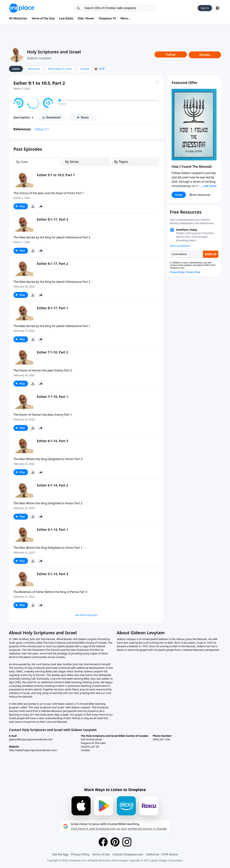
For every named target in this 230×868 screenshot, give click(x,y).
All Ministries (18, 18)
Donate (205, 55)
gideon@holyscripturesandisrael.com (31, 739)
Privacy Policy (80, 854)
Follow (171, 55)
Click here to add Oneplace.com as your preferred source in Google (119, 829)
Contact (85, 69)
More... (125, 18)
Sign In (205, 8)
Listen (16, 69)
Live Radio (66, 18)
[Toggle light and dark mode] (218, 8)
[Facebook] (103, 842)
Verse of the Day (43, 18)
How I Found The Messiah (192, 166)
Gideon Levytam (39, 58)
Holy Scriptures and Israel (54, 52)
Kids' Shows (86, 18)
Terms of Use (101, 854)
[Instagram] (127, 842)
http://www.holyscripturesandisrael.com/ (33, 750)
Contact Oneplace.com (128, 854)
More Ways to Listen (60, 69)
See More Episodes (86, 615)
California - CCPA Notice (162, 854)
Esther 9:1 (42, 129)
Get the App (60, 854)
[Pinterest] (115, 842)
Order (179, 195)
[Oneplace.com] (22, 8)
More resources (200, 195)
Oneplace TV (107, 18)
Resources (34, 69)
